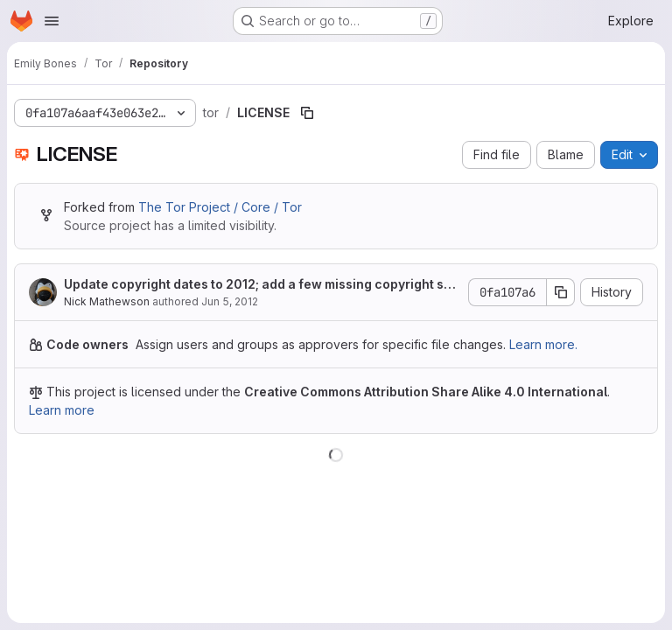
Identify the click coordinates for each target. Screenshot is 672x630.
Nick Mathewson (107, 301)
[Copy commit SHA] (561, 292)
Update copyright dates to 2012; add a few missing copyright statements (260, 285)
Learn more (62, 410)
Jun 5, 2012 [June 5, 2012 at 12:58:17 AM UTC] (230, 301)
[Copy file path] (307, 113)
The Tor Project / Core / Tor (220, 207)
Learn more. (543, 344)
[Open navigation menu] (52, 21)
